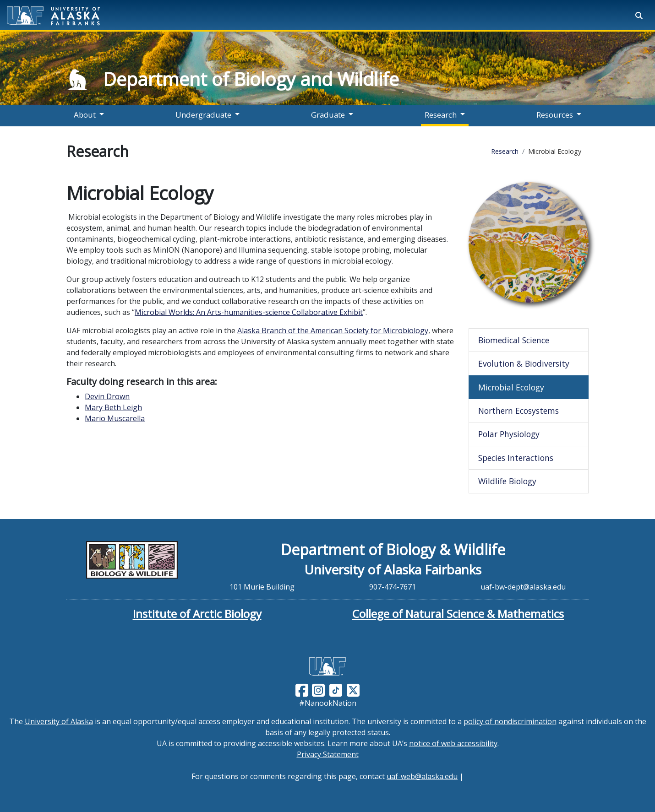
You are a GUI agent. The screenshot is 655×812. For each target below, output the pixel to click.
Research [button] (441, 115)
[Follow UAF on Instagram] (317, 690)
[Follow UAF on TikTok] (336, 690)
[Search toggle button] (639, 16)
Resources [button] (555, 115)
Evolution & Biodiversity (524, 363)
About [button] (85, 115)
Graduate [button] (328, 115)
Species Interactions (516, 458)
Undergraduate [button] (203, 115)
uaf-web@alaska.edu (422, 776)
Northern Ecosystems (519, 411)
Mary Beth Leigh (113, 407)
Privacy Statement (328, 754)
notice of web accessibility (453, 743)
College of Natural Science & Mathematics (458, 614)
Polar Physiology (509, 434)
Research (505, 151)
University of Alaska (59, 721)
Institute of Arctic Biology (197, 614)
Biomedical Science (514, 340)
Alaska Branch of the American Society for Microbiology (333, 330)
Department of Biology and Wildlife (251, 79)
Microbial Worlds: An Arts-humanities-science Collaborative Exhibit (249, 312)
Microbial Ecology (511, 387)
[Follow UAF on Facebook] (302, 690)
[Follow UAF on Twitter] (353, 690)
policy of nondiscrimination (510, 721)
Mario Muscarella (115, 418)
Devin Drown (107, 396)
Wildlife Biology (507, 481)
